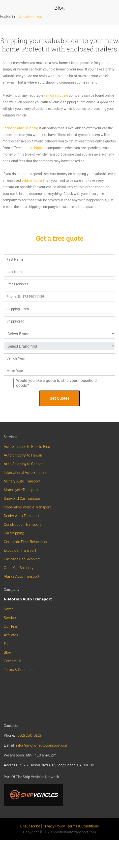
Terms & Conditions (19, 670)
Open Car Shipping (19, 568)
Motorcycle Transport (21, 490)
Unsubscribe (30, 826)
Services (11, 618)
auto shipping (35, 148)
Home (9, 609)
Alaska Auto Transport (22, 576)
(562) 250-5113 (29, 735)
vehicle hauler (32, 181)
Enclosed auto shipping (21, 128)
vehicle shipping (56, 95)
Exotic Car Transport (20, 550)
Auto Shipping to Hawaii (23, 455)
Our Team (12, 626)
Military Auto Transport (22, 481)
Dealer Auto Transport (21, 516)
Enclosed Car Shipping (22, 559)
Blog (7, 652)
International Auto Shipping (26, 472)
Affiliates (11, 635)
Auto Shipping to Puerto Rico (27, 446)
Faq (7, 644)
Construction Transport (22, 524)
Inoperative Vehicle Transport (27, 507)
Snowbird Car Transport (23, 498)
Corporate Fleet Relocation (25, 542)
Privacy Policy (54, 826)
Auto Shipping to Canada (24, 464)
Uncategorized (30, 16)
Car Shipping (14, 533)
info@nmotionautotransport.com (42, 745)
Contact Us (13, 661)
